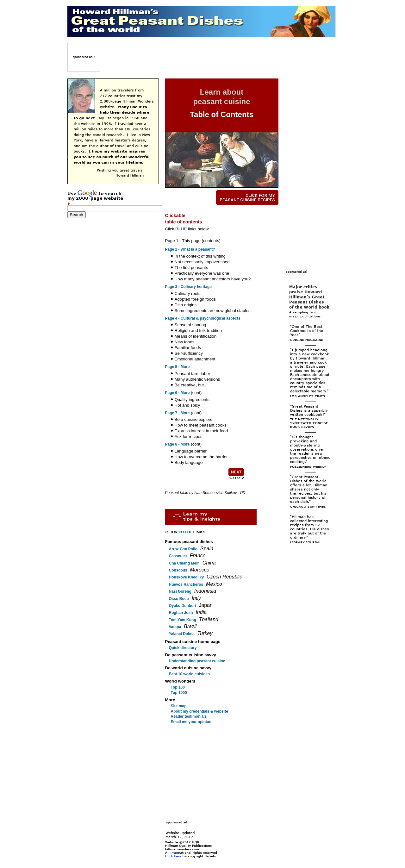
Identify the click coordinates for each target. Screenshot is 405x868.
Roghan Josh (181, 613)
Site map (179, 706)
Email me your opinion (191, 722)
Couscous (178, 570)
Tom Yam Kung (183, 620)
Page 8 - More (178, 444)
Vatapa (175, 627)
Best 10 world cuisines (189, 674)
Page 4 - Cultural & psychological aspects (203, 318)
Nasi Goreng (180, 591)
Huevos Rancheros (186, 584)
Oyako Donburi (183, 606)
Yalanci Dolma (182, 634)
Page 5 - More (178, 367)
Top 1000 (179, 693)
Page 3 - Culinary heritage (188, 287)
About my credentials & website (199, 711)
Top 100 (178, 687)
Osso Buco (179, 599)
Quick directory (183, 648)
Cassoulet (178, 556)
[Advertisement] (218, 57)
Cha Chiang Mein (184, 563)
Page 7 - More (178, 413)
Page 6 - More (178, 393)
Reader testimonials (189, 716)
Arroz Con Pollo (183, 549)
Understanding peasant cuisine (197, 661)
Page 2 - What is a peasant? (190, 249)
